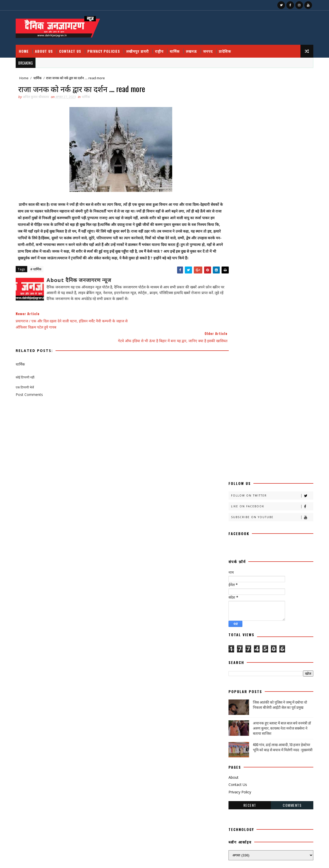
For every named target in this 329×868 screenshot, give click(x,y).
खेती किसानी (237, 537)
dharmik (281, 699)
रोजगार (278, 636)
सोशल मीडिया (279, 681)
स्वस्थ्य (233, 690)
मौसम (233, 627)
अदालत (259, 474)
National (287, 708)
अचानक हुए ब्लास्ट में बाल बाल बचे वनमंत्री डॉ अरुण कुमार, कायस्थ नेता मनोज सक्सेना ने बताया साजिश (281, 320)
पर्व (273, 573)
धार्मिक (176, 49)
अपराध (281, 474)
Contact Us (71, 49)
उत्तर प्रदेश (260, 483)
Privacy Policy (239, 384)
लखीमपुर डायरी (139, 49)
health (236, 708)
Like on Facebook (271, 99)
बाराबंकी (284, 591)
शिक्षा (253, 663)
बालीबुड (234, 600)
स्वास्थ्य (254, 690)
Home (25, 49)
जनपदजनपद (237, 564)
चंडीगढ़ (259, 546)
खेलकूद (281, 537)
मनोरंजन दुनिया (280, 609)
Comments (291, 397)
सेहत (254, 681)
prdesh (236, 717)
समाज (259, 672)
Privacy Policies (105, 49)
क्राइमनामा (235, 510)
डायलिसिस (263, 564)
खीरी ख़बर (285, 519)
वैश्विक (284, 654)
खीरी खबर (255, 519)
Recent (249, 397)
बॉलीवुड (278, 600)
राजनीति (255, 627)
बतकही (262, 591)
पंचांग (255, 573)
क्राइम (260, 501)
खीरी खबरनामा (238, 528)
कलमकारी (286, 483)
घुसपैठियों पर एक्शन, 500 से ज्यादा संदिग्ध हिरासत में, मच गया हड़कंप (267, 824)
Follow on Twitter (271, 88)
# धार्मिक (37, 275)
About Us (45, 49)
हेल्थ (257, 699)
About (232, 369)
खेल (259, 537)
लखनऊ (192, 49)
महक (233, 618)
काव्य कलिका (258, 492)
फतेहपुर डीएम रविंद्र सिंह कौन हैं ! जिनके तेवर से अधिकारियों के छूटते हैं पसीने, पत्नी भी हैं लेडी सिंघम (270, 784)
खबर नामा (282, 510)
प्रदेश (232, 582)
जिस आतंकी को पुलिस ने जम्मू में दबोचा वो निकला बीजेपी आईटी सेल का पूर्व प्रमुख (279, 297)
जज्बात (253, 555)
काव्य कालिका (287, 492)
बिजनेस (256, 600)
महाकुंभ (254, 618)
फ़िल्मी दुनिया (237, 591)
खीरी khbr (294, 528)
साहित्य (234, 681)
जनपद (209, 49)
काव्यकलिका (236, 501)
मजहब (255, 609)
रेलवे (256, 636)
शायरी (233, 663)
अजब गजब (236, 474)
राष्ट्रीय (160, 49)
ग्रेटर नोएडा (236, 546)
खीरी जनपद (266, 528)
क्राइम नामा (283, 501)
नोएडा (233, 573)
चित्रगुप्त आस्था (284, 546)
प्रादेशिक (226, 49)
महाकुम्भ (280, 618)
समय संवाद (236, 672)
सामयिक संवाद (284, 672)
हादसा (276, 690)
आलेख (234, 483)
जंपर (232, 555)
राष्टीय (278, 627)
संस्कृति (273, 663)
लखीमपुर (260, 645)
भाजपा (234, 609)
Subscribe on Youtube (271, 109)
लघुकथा (234, 654)
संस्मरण (295, 663)
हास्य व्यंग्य (235, 699)
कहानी (233, 492)
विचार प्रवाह (259, 654)
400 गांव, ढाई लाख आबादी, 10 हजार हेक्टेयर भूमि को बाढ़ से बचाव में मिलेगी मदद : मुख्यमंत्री (282, 339)
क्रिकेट (260, 510)
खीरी (233, 519)
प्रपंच (257, 582)
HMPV (260, 708)
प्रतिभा (292, 573)
